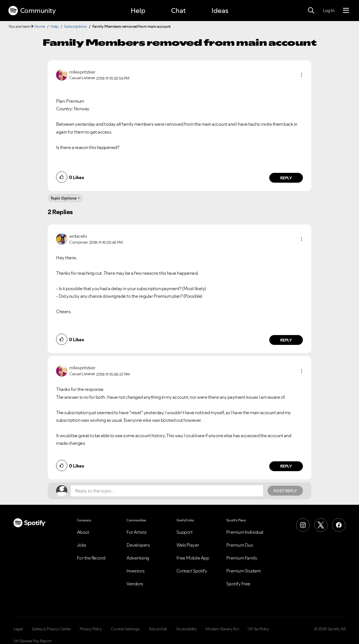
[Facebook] (339, 525)
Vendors (135, 584)
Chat (178, 11)
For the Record (91, 558)
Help (138, 11)
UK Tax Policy (258, 629)
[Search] (311, 11)
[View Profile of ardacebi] (78, 236)
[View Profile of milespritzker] (82, 72)
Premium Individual (245, 532)
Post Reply (285, 491)
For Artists (137, 532)
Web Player (188, 545)
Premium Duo (240, 545)
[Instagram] (303, 525)
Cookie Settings (125, 629)
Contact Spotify (192, 571)
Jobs (82, 545)
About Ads (158, 629)
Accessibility (187, 629)
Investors (136, 571)
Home (40, 26)
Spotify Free (238, 584)
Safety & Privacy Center (51, 629)
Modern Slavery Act (222, 629)
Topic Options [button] (64, 198)
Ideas (220, 11)
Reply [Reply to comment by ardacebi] (286, 340)
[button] (302, 75)
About (83, 532)
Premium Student (244, 571)
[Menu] (346, 11)
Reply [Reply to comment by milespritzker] (286, 178)
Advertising (138, 558)
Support (185, 532)
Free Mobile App (193, 558)
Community (32, 11)
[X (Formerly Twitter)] (321, 525)
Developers (138, 545)
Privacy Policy (91, 629)
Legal (18, 629)
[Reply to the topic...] (167, 491)
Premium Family (242, 558)
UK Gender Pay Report (32, 641)
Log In (329, 10)
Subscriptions (75, 26)
